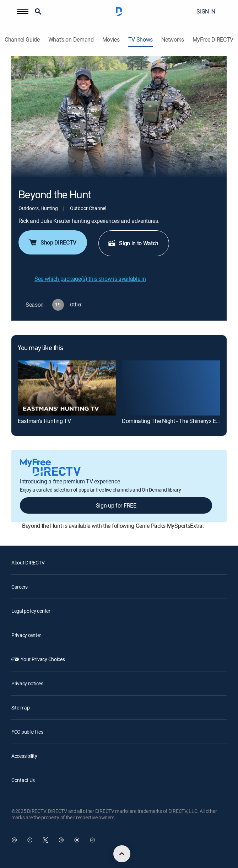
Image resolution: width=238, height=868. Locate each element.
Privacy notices (27, 683)
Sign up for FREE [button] (116, 505)
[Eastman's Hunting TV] (67, 388)
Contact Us (23, 780)
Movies (111, 40)
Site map (21, 708)
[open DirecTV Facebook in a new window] (30, 840)
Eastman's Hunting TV (44, 421)
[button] (23, 11)
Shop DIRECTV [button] (52, 242)
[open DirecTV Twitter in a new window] (45, 840)
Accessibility (24, 756)
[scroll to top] (122, 854)
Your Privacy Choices (43, 659)
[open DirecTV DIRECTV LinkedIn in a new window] (14, 840)
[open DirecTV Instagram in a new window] (61, 840)
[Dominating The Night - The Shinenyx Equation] (171, 388)
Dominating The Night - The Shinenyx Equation (178, 421)
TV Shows (140, 40)
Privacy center (26, 635)
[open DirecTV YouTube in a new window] (77, 840)
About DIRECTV (28, 562)
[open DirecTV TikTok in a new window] (92, 840)
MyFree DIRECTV (213, 40)
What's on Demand (71, 40)
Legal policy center (31, 611)
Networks (172, 40)
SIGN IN (206, 11)
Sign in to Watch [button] (133, 243)
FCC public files (27, 732)
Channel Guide (22, 40)
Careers (20, 587)
